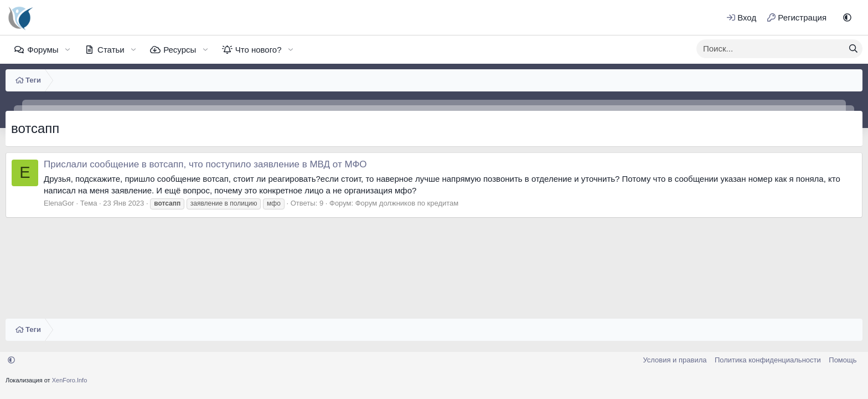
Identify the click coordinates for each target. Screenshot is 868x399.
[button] (847, 17)
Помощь (843, 360)
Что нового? (259, 50)
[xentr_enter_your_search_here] (771, 49)
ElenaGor (59, 203)
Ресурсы (180, 50)
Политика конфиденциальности (768, 360)
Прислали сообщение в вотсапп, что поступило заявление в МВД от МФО (205, 164)
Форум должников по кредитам (407, 203)
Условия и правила (675, 360)
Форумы (43, 50)
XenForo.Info (70, 380)
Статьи (111, 50)
